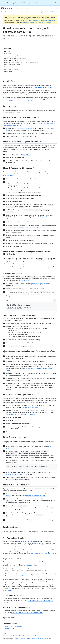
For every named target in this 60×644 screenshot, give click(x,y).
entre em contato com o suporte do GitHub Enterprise (37, 22)
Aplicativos (6, 12)
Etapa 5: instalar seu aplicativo (18, 394)
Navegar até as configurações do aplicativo (23, 414)
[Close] (56, 3)
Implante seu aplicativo (13, 559)
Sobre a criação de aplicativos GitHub (41, 87)
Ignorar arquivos (26, 281)
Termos (16, 638)
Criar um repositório (32, 407)
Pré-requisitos (10, 106)
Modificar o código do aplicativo (16, 538)
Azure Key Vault (8, 590)
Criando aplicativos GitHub (18, 12)
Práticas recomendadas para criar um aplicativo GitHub (27, 613)
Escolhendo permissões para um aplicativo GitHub (41, 554)
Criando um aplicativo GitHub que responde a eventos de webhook (27, 576)
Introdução (9, 81)
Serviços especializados (42, 638)
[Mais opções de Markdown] (19, 45)
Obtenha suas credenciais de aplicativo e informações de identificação (30, 352)
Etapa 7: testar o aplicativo (16, 485)
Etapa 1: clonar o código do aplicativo (21, 117)
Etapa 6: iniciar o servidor (16, 437)
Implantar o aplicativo (22, 264)
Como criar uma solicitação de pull (36, 496)
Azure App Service (32, 566)
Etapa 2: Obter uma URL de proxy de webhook (35, 227)
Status (28, 638)
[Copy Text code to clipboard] (55, 301)
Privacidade (22, 638)
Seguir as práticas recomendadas (17, 607)
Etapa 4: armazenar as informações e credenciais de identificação (27, 253)
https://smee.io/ (27, 155)
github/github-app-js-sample (26, 128)
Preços (33, 638)
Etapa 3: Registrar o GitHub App (18, 168)
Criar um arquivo (13, 273)
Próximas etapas (12, 527)
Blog (50, 638)
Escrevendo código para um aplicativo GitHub (38, 12)
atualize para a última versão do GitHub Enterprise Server (40, 21)
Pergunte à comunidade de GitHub (13, 626)
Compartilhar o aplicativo (14, 595)
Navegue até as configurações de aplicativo (21, 315)
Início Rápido (54, 12)
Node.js (18, 112)
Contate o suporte (9, 628)
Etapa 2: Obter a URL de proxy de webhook (23, 142)
